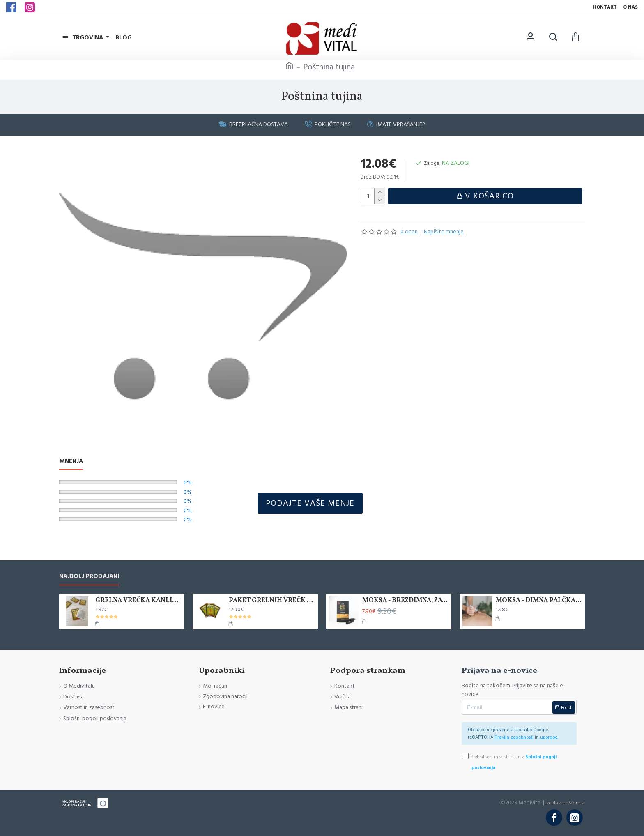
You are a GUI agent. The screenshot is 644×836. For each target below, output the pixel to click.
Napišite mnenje (444, 234)
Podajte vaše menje (310, 503)
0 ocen (409, 234)
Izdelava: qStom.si (565, 803)
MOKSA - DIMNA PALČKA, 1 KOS (539, 601)
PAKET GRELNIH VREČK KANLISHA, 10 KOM (272, 601)
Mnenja (71, 462)
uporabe (549, 737)
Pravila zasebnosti (514, 737)
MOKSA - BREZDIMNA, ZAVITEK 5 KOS (405, 601)
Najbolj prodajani (89, 577)
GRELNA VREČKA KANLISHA (138, 601)
